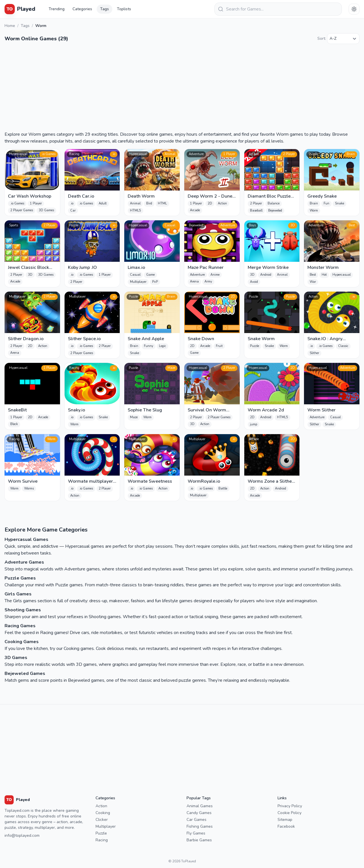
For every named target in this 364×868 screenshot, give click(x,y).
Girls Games (18, 594)
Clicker (102, 820)
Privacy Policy (290, 806)
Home (10, 26)
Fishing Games (200, 826)
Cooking (103, 813)
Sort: (322, 38)
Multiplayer (106, 826)
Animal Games (200, 806)
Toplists (124, 9)
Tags (105, 9)
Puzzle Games (20, 578)
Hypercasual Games (26, 539)
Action (101, 806)
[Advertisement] (182, 88)
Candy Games (199, 813)
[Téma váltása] (354, 9)
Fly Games (196, 833)
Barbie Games (199, 840)
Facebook (286, 826)
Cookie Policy (289, 813)
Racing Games (20, 626)
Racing (102, 840)
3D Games (16, 658)
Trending (57, 9)
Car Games (197, 820)
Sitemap (285, 820)
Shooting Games (23, 610)
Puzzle (101, 833)
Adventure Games (24, 562)
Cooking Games (22, 642)
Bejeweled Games (25, 674)
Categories (82, 9)
